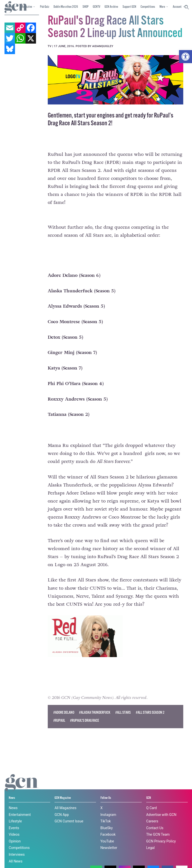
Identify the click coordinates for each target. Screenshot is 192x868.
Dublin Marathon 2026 (66, 7)
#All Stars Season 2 (150, 712)
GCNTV (96, 7)
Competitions (148, 7)
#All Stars (123, 712)
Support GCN (129, 7)
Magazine (26, 7)
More (162, 7)
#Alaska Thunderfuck (95, 712)
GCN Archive (111, 7)
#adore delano (64, 712)
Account (177, 7)
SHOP (85, 7)
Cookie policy (126, 855)
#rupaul (59, 721)
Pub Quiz (45, 7)
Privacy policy (16, 859)
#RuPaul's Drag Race (84, 721)
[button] (185, 57)
